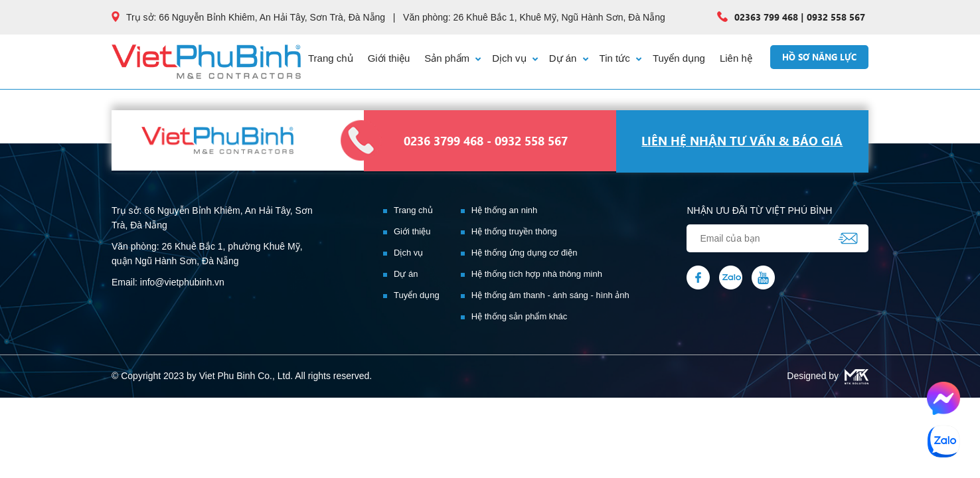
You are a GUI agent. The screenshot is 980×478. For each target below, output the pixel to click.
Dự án (569, 58)
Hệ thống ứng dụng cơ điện (525, 253)
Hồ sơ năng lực (819, 57)
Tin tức (620, 58)
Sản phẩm (452, 58)
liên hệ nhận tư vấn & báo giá (742, 141)
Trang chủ (331, 58)
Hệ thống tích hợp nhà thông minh (537, 274)
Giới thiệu (389, 58)
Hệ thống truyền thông (514, 231)
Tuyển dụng (679, 58)
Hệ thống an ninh (505, 210)
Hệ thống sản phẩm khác (520, 316)
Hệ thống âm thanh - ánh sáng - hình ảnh (550, 295)
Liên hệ (736, 58)
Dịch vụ (515, 58)
